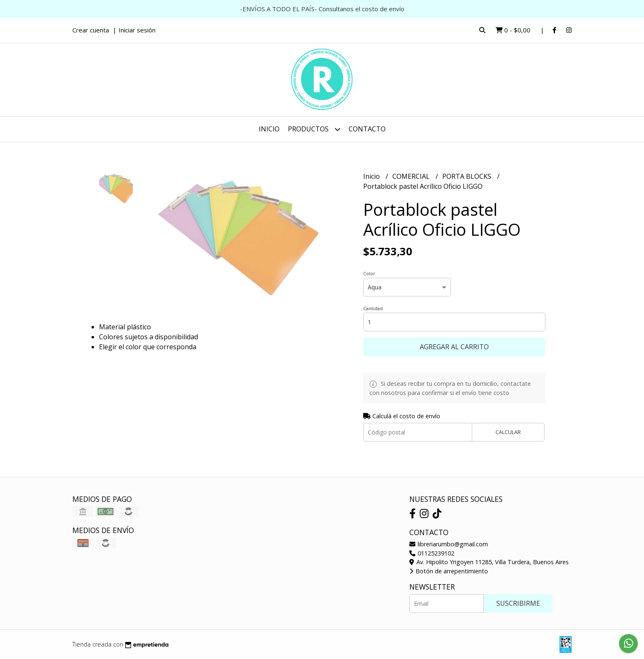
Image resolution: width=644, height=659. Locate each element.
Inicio (269, 129)
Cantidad (373, 308)
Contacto (367, 129)
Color (369, 273)
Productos (314, 129)
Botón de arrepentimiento (449, 571)
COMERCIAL (412, 176)
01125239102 (432, 553)
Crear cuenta (91, 30)
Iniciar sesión (137, 30)
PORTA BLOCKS (468, 176)
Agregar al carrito (454, 347)
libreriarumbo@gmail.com (449, 544)
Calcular (508, 432)
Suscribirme (518, 603)
